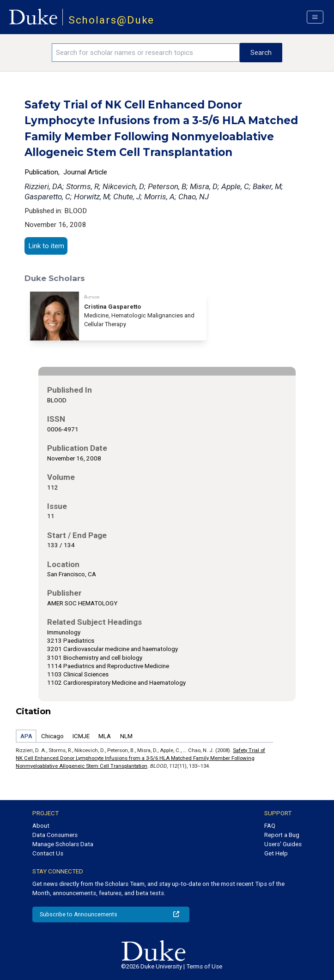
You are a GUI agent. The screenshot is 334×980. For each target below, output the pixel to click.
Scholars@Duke (112, 20)
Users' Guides (283, 844)
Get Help (276, 853)
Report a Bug (282, 835)
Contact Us (48, 853)
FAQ (270, 826)
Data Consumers (55, 835)
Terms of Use (204, 966)
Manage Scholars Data (63, 844)
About (41, 826)
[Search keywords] (146, 53)
